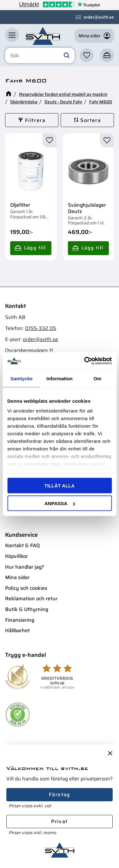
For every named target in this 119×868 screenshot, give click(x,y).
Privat (59, 821)
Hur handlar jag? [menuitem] (25, 567)
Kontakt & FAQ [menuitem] (22, 545)
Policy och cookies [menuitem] (26, 588)
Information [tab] (60, 378)
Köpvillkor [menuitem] (17, 556)
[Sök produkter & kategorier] (40, 56)
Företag (60, 795)
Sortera (91, 120)
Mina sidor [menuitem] (17, 577)
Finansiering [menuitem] (20, 620)
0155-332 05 (41, 328)
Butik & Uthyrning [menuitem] (27, 609)
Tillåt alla (60, 485)
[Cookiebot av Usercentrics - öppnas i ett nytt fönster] (85, 361)
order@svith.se (99, 17)
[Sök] (67, 56)
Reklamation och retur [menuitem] (31, 599)
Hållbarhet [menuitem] (17, 630)
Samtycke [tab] (22, 378)
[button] (12, 35)
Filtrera (35, 120)
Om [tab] (98, 378)
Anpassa (60, 503)
